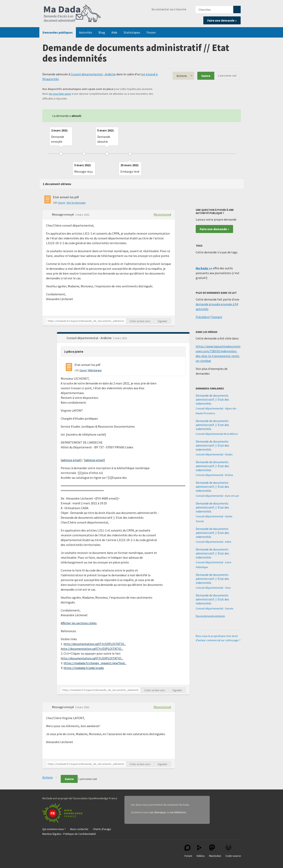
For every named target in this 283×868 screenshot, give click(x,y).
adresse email (71, 460)
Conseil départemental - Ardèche (93, 74)
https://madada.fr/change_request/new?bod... (95, 663)
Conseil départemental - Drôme (214, 475)
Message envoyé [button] (63, 214)
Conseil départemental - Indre (213, 542)
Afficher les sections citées (79, 623)
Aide (114, 32)
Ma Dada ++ (204, 268)
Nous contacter (79, 829)
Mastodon (215, 851)
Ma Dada (72, 14)
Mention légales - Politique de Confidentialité (69, 834)
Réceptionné (162, 214)
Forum (151, 32)
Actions (182, 76)
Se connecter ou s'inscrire (169, 9)
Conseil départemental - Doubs (214, 454)
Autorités (86, 32)
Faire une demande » (222, 20)
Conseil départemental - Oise (213, 588)
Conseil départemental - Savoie (214, 608)
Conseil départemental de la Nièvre (217, 434)
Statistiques (132, 32)
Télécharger (95, 370)
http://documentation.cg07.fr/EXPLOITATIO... (95, 644)
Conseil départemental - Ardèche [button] (89, 338)
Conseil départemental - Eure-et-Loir (217, 496)
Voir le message (76, 203)
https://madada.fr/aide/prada (84, 668)
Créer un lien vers (140, 321)
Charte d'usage (102, 829)
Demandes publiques (58, 32)
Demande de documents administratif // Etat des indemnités (212, 399)
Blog (102, 32)
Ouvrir (62, 203)
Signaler (162, 321)
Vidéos (201, 851)
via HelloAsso (178, 812)
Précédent (203, 317)
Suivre (206, 76)
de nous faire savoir (60, 94)
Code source (233, 851)
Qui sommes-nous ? (54, 829)
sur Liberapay (158, 812)
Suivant (217, 317)
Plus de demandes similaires (210, 616)
